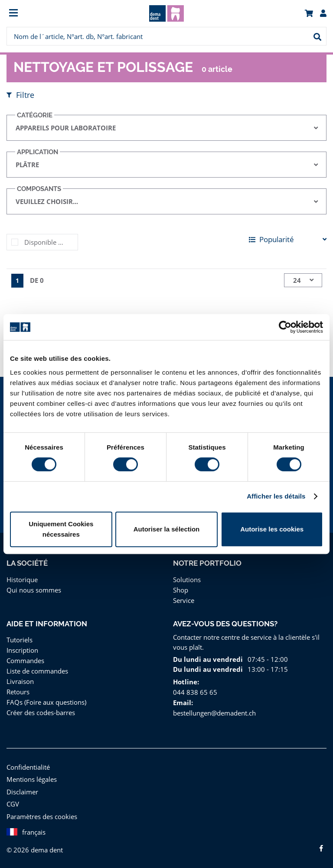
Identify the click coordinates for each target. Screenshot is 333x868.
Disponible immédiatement (51, 242)
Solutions (186, 579)
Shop (181, 590)
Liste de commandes (36, 671)
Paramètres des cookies (41, 816)
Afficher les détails (276, 496)
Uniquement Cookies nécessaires (61, 529)
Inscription (21, 650)
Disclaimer (22, 792)
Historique (21, 579)
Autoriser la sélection (167, 529)
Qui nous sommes (33, 590)
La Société (27, 563)
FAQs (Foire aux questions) (46, 702)
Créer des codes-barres (41, 712)
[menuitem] (47, 14)
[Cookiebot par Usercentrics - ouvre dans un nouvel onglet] (285, 327)
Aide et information (47, 624)
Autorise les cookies (272, 529)
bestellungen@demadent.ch (214, 713)
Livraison (20, 681)
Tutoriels (19, 640)
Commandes (25, 660)
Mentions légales (31, 779)
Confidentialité (27, 767)
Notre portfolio (207, 563)
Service (184, 600)
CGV (14, 804)
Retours (18, 691)
